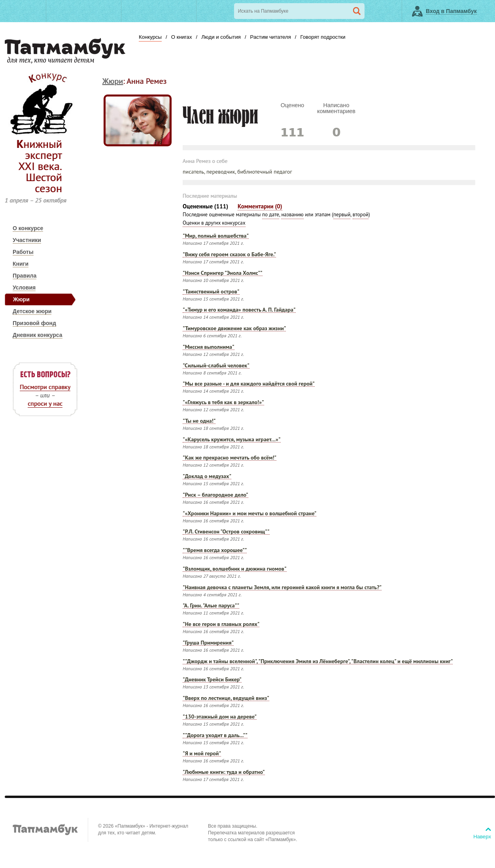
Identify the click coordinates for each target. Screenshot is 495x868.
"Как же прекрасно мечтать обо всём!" (230, 458)
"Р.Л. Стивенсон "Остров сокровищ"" (226, 532)
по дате (271, 215)
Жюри (21, 299)
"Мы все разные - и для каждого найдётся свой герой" (249, 384)
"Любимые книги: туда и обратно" (224, 773)
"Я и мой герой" (202, 754)
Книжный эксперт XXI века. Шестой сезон (39, 166)
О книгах (182, 37)
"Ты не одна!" (199, 421)
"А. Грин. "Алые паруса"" (211, 606)
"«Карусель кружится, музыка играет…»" (232, 440)
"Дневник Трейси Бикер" (212, 680)
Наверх (482, 837)
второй (361, 215)
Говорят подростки (323, 37)
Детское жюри (32, 311)
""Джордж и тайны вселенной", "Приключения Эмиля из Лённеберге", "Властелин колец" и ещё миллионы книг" (318, 662)
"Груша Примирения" (208, 643)
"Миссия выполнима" (209, 347)
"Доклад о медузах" (207, 477)
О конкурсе (28, 228)
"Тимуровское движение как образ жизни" (234, 329)
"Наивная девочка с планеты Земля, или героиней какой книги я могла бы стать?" (282, 588)
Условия (24, 287)
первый (342, 215)
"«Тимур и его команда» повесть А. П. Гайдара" (239, 310)
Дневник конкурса (38, 335)
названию (292, 215)
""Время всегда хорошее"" (215, 551)
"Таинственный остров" (211, 292)
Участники (27, 240)
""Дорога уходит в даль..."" (215, 736)
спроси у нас (45, 403)
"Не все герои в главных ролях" (221, 625)
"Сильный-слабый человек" (216, 366)
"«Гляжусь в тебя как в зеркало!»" (223, 403)
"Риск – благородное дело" (215, 495)
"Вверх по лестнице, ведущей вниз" (226, 699)
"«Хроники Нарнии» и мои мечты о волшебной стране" (249, 514)
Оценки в (214, 223)
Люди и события (221, 37)
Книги (21, 264)
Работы (23, 252)
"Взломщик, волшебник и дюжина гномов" (235, 569)
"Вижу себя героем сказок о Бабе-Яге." (229, 255)
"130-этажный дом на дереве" (220, 717)
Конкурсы (150, 37)
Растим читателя (271, 37)
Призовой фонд (34, 323)
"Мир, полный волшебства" (216, 236)
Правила (25, 276)
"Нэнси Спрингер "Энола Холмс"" (223, 273)
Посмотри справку (45, 387)
